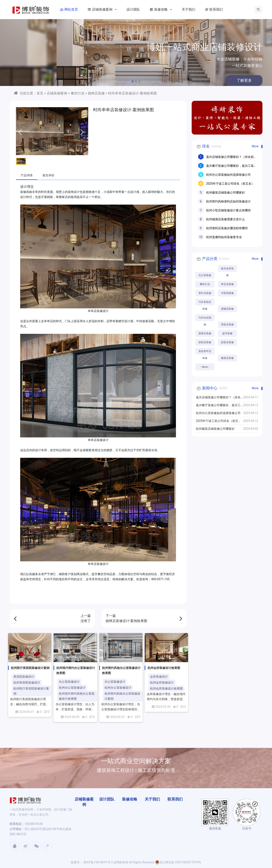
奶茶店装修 (227, 342)
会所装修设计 (159, 677)
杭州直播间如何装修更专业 (224, 237)
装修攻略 (160, 9)
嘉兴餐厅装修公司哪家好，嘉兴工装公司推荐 (218, 406)
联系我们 (213, 9)
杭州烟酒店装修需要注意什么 (225, 219)
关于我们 (188, 9)
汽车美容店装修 (205, 303)
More (255, 146)
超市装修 (227, 333)
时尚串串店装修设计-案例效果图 (132, 93)
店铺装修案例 (101, 9)
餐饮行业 (78, 93)
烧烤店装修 (96, 93)
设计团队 (133, 9)
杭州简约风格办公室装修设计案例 (122, 696)
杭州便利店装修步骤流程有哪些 (227, 228)
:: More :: (205, 367)
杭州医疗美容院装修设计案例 (31, 691)
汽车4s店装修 (205, 319)
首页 (40, 93)
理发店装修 (227, 324)
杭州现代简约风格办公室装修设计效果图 (77, 696)
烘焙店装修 (205, 342)
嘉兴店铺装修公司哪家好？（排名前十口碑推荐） (218, 398)
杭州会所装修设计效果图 (166, 688)
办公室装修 (205, 275)
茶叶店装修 (205, 293)
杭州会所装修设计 (162, 683)
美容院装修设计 (24, 677)
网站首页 (68, 9)
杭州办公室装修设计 (72, 688)
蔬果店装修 (205, 333)
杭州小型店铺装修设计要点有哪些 (228, 210)
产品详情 (27, 175)
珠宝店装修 (227, 284)
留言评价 (48, 175)
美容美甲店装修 (205, 352)
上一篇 (52, 619)
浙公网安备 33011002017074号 (178, 862)
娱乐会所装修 (227, 269)
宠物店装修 (227, 309)
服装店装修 (227, 358)
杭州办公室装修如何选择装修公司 (228, 175)
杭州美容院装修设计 (27, 683)
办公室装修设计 (69, 682)
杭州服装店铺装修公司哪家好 (225, 192)
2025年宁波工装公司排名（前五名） (230, 184)
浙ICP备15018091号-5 (98, 862)
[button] (133, 81)
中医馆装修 (227, 293)
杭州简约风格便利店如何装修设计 (228, 201)
